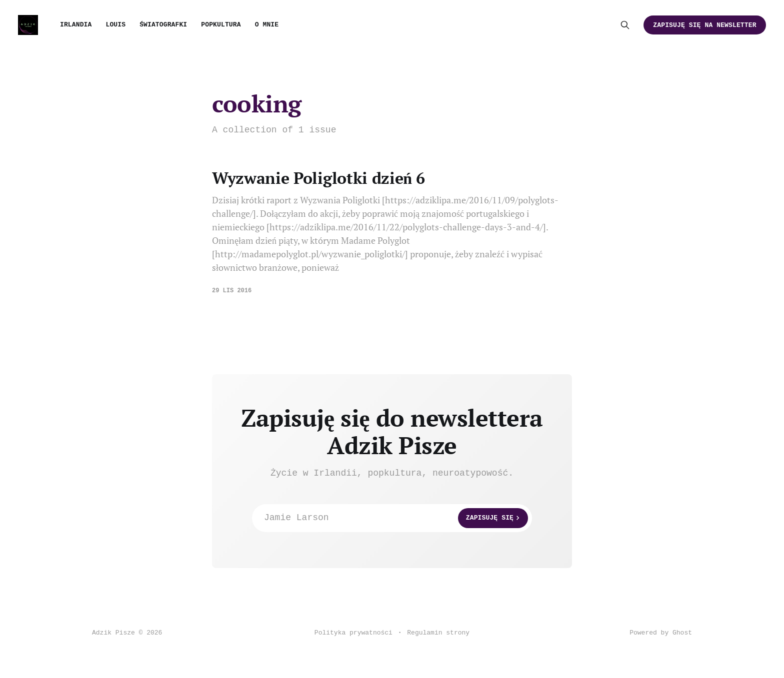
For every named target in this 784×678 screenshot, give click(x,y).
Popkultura (221, 25)
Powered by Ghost (661, 633)
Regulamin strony (438, 633)
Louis (115, 25)
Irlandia (76, 25)
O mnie (267, 25)
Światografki (163, 25)
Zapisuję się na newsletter (704, 25)
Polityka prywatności (353, 633)
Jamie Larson (396, 518)
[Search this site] (625, 25)
